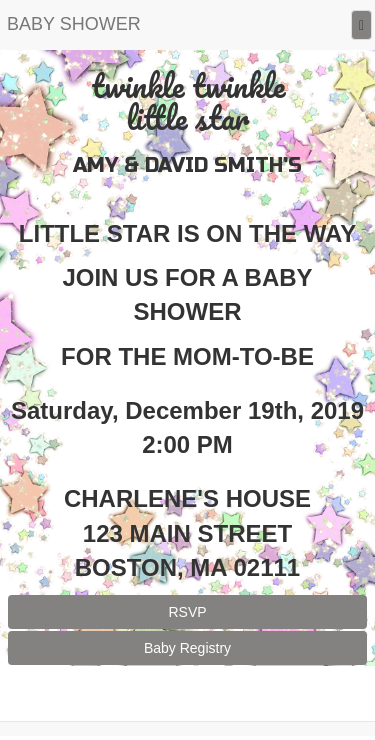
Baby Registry (187, 648)
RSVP (187, 612)
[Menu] (361, 25)
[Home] (74, 25)
